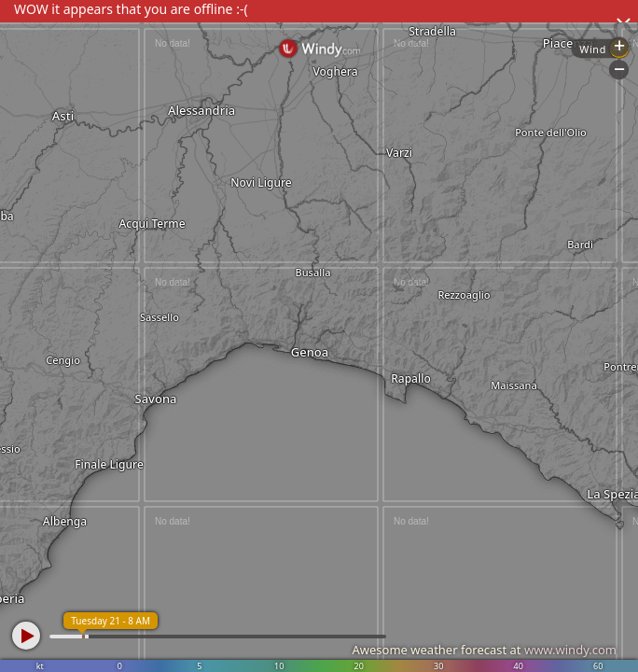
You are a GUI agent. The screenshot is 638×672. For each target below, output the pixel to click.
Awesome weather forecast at (484, 650)
